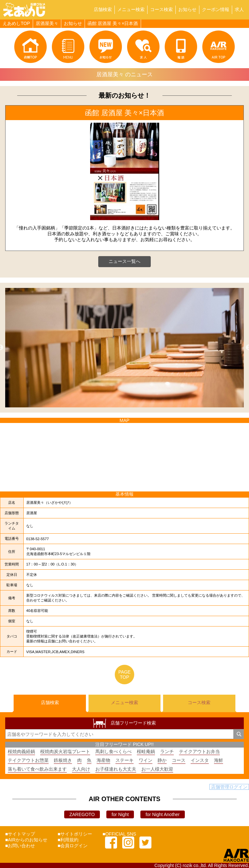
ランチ (167, 751)
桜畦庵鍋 (146, 751)
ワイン (146, 760)
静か (162, 760)
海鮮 (219, 760)
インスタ (200, 760)
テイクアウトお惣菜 (28, 760)
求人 (239, 9)
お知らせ (187, 9)
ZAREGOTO (82, 814)
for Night (120, 814)
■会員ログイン (73, 846)
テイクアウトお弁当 (199, 751)
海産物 (103, 760)
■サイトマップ (20, 834)
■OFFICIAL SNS (119, 834)
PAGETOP (124, 675)
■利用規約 (68, 840)
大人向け (81, 769)
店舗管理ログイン (229, 787)
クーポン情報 (216, 9)
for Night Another (163, 814)
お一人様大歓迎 (157, 769)
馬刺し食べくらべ (113, 751)
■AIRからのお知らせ (26, 840)
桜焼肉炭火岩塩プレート (65, 751)
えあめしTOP (16, 23)
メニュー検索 (131, 9)
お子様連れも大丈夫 (116, 769)
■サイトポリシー (75, 834)
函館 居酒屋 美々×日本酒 (113, 23)
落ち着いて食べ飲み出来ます (37, 769)
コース (179, 760)
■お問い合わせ (20, 846)
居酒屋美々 (47, 23)
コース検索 (161, 9)
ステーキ (124, 760)
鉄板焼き (63, 760)
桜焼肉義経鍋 (21, 751)
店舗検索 (103, 9)
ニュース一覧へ (124, 261)
